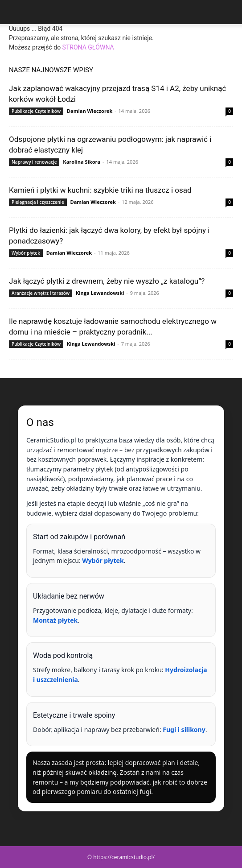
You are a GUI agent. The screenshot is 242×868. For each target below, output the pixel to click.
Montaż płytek (55, 620)
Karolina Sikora (82, 162)
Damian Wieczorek (90, 111)
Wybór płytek (26, 253)
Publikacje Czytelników (36, 111)
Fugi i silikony (184, 730)
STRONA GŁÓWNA (88, 47)
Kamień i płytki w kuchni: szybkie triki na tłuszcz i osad (100, 190)
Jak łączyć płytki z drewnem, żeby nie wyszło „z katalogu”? (107, 281)
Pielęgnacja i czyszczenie (38, 202)
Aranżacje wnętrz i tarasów (41, 293)
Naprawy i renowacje (34, 162)
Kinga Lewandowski (100, 293)
